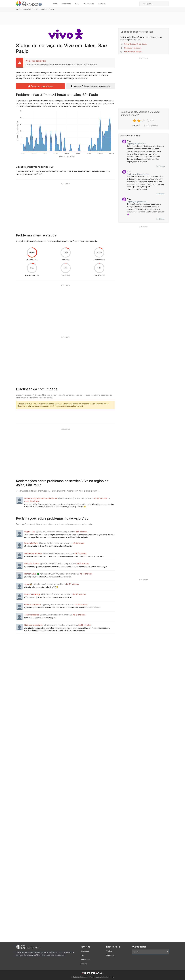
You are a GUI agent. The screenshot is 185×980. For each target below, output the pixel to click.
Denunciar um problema (40, 86)
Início (55, 4)
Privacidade (89, 4)
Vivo (36, 9)
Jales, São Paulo (32, 501)
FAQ (77, 4)
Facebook (110, 955)
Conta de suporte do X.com (136, 44)
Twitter (109, 951)
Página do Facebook (133, 48)
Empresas (66, 4)
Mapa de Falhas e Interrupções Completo (91, 86)
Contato (102, 4)
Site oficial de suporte (133, 52)
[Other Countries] (151, 952)
